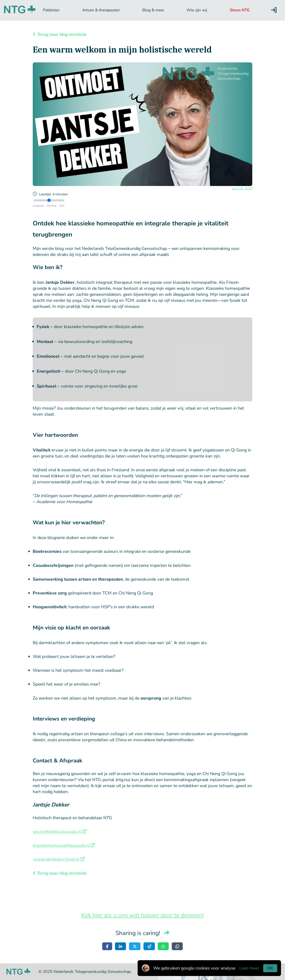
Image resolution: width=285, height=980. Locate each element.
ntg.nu (123, 780)
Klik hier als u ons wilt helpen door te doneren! (142, 915)
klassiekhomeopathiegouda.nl (61, 845)
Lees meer (249, 968)
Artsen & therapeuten (101, 10)
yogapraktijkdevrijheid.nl (56, 859)
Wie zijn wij (197, 10)
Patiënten (51, 10)
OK (270, 968)
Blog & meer (153, 10)
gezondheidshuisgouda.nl (57, 832)
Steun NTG (240, 10)
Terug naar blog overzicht (60, 35)
